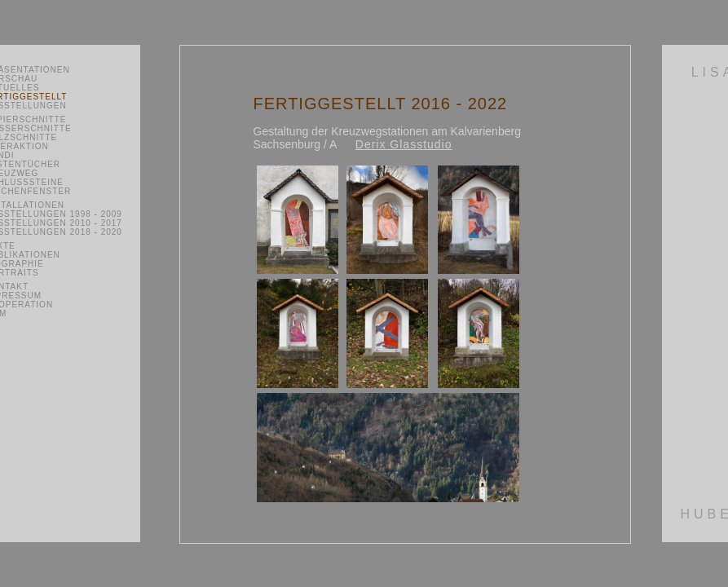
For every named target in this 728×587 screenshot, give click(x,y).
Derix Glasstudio (404, 144)
